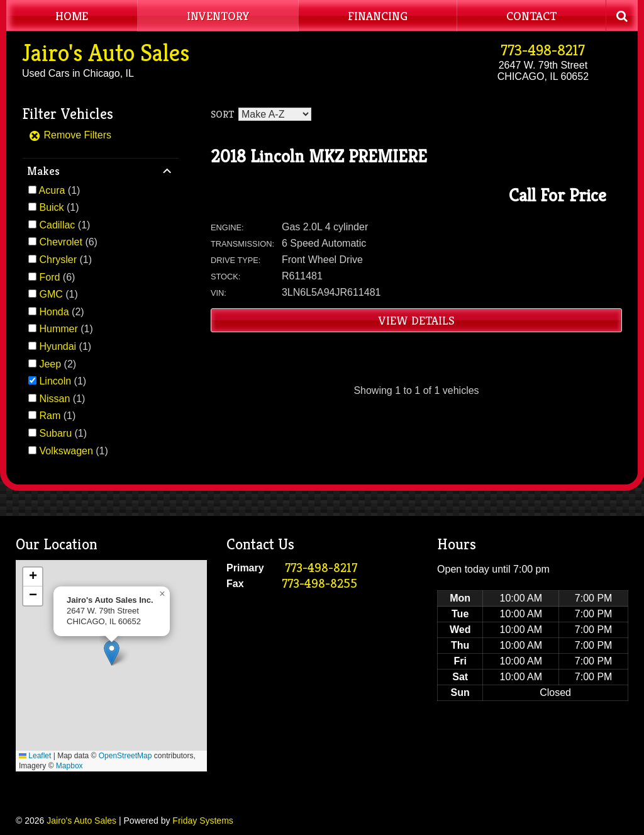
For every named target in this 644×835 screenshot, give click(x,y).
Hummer (58, 329)
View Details (417, 320)
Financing (378, 16)
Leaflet (35, 756)
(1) (60, 190)
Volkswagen (66, 451)
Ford (49, 277)
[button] (112, 653)
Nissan (54, 399)
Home (72, 16)
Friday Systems (203, 821)
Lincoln (55, 381)
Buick (51, 207)
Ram (50, 416)
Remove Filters (70, 135)
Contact (531, 16)
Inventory (218, 16)
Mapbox (69, 766)
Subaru (55, 433)
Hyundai (58, 346)
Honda (54, 312)
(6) (68, 242)
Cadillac (57, 225)
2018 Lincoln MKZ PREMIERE (319, 156)
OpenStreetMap (125, 756)
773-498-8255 (319, 584)
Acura (52, 190)
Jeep (50, 364)
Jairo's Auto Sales (106, 53)
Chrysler (58, 260)
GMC (51, 294)
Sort (222, 114)
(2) (61, 312)
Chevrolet (60, 242)
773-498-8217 (543, 50)
